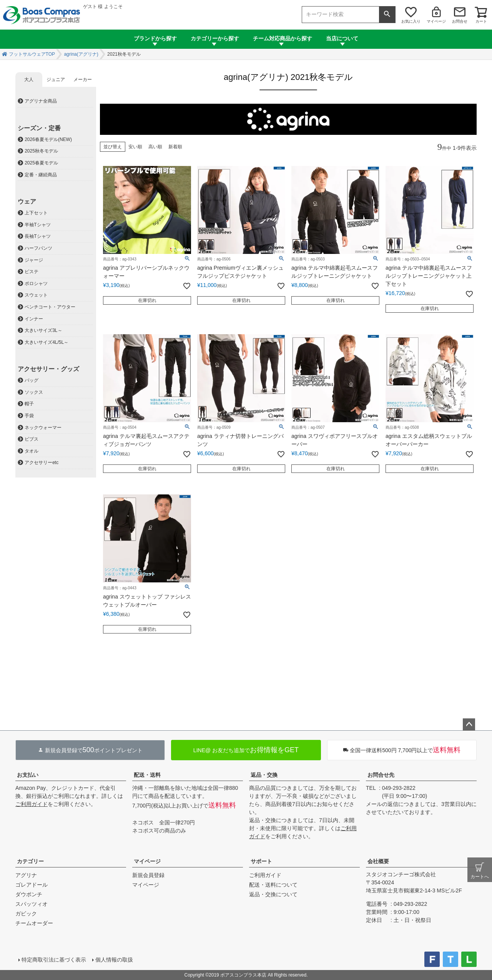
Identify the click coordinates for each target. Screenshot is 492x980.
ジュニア (56, 80)
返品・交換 (264, 775)
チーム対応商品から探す (283, 38)
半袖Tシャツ (37, 225)
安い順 (135, 147)
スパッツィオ (32, 904)
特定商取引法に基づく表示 (54, 960)
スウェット (36, 295)
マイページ (436, 21)
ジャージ (34, 260)
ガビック (26, 914)
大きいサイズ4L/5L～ (47, 342)
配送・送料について (273, 885)
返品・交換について (273, 894)
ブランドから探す (155, 38)
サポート (261, 861)
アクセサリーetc (42, 463)
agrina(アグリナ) (81, 54)
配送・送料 (147, 775)
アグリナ (26, 875)
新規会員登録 (148, 875)
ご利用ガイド (32, 804)
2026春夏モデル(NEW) (48, 139)
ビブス (32, 439)
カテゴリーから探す (215, 38)
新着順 (175, 147)
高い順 (155, 147)
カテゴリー (30, 861)
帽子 (29, 404)
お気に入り (411, 21)
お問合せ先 (381, 775)
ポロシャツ (36, 284)
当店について (342, 38)
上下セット (36, 213)
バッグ (32, 380)
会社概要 (378, 861)
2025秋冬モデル (41, 151)
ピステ (32, 272)
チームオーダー (34, 923)
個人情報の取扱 (114, 960)
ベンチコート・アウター (50, 307)
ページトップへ (469, 725)
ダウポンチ (29, 894)
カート (481, 21)
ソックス (34, 392)
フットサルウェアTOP (32, 54)
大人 (29, 80)
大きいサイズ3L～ (43, 330)
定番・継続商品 (41, 175)
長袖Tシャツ (37, 236)
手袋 (29, 416)
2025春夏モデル (41, 163)
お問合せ (460, 21)
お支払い (28, 775)
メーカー (83, 80)
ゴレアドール (32, 885)
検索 (387, 15)
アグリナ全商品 (41, 101)
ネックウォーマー (43, 428)
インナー (34, 319)
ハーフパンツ (38, 248)
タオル (32, 451)
